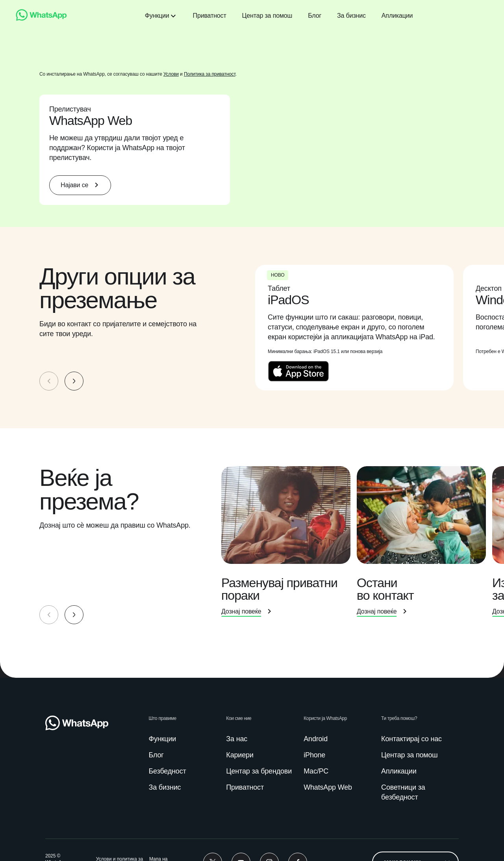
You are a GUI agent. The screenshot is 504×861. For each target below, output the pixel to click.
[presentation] (359, 328)
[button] (74, 382)
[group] (252, 328)
